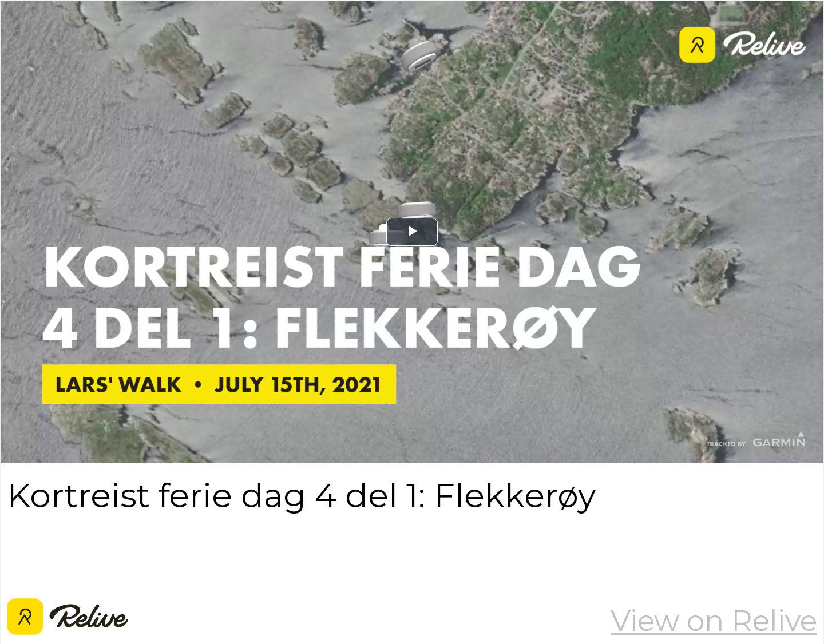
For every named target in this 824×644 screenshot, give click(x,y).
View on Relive (714, 621)
